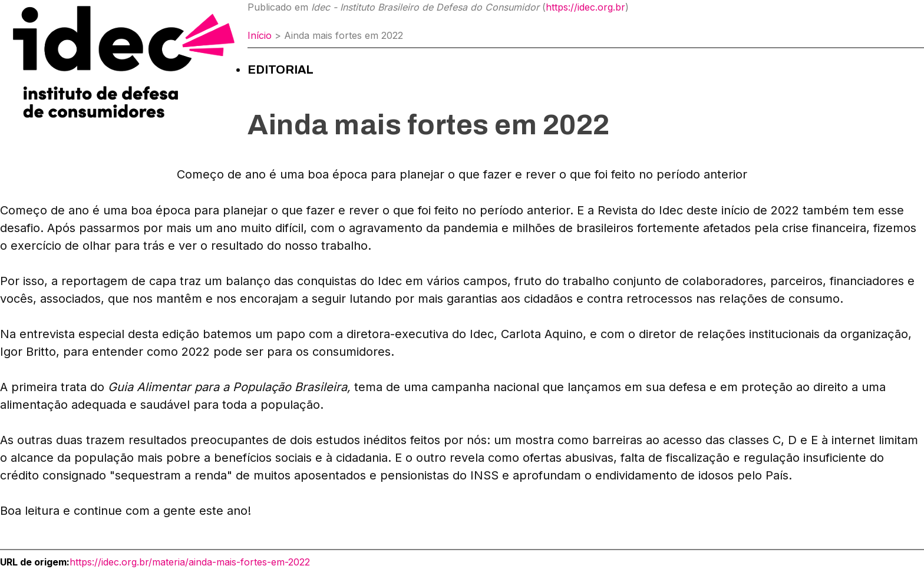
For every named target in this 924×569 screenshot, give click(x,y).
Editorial (280, 70)
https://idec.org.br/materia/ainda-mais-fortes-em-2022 (190, 562)
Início (260, 35)
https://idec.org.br (585, 7)
